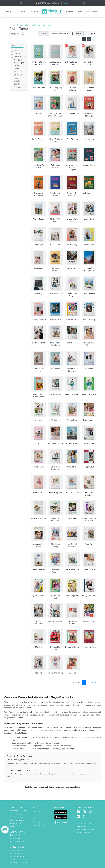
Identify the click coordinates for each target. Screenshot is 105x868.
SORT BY (44, 34)
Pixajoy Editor (62, 823)
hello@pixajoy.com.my (17, 841)
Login (79, 12)
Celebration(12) (20, 56)
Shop (7, 12)
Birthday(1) (18, 81)
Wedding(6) (18, 75)
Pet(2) (16, 78)
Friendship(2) (19, 63)
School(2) (18, 69)
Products (36, 815)
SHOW (79, 34)
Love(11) (17, 66)
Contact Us (24, 862)
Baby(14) (17, 50)
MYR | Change (92, 12)
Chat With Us (15, 835)
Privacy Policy (38, 822)
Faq (34, 818)
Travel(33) (18, 72)
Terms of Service (39, 826)
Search (33, 12)
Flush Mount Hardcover (41, 25)
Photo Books (23, 25)
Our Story (36, 811)
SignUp (70, 12)
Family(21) (18, 60)
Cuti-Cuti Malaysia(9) (19, 86)
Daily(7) (17, 53)
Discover (20, 12)
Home (12, 25)
